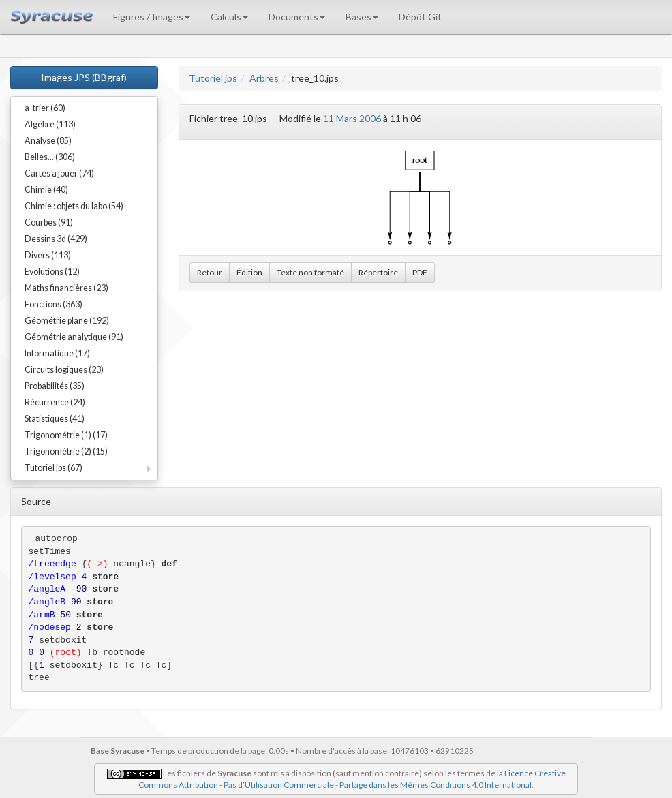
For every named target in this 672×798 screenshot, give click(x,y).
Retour (210, 272)
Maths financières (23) (66, 288)
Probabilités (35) (55, 386)
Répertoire (378, 272)
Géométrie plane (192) (67, 321)
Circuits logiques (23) (64, 370)
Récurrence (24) (55, 402)
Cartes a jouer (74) (59, 173)
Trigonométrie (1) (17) (66, 435)
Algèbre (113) (50, 124)
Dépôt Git (420, 17)
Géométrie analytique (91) (74, 337)
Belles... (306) (50, 157)
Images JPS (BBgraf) (84, 77)
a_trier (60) (45, 108)
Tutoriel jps (213, 78)
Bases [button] (362, 17)
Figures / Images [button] (152, 17)
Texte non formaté (310, 272)
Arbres (264, 78)
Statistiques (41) (55, 419)
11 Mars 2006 (352, 118)
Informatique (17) (57, 353)
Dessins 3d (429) (56, 239)
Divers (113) (48, 255)
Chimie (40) (46, 190)
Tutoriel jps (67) (54, 468)
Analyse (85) (48, 141)
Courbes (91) (49, 222)
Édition (249, 272)
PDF (420, 272)
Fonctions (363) (54, 304)
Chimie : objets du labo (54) (74, 206)
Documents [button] (297, 17)
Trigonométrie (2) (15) (66, 451)
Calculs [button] (229, 17)
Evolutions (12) (52, 272)
